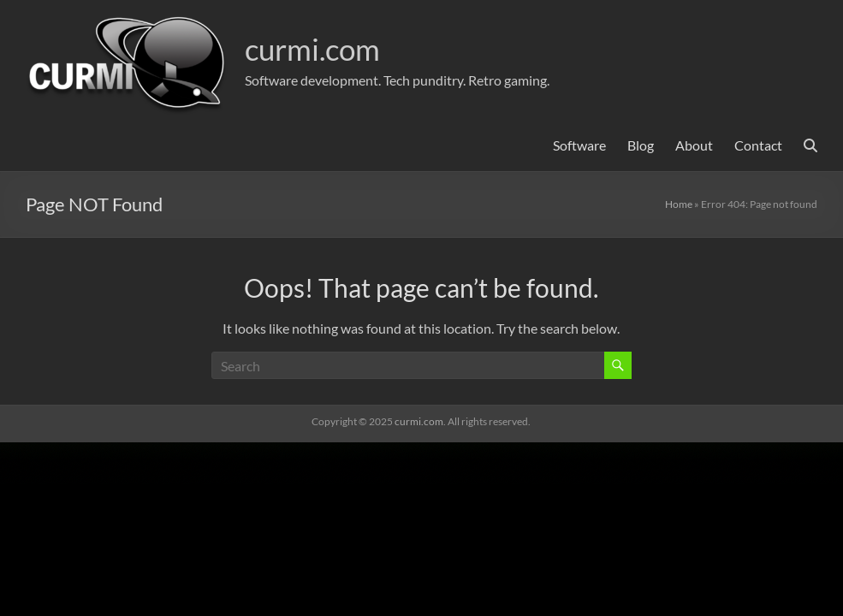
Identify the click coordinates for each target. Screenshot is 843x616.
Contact (758, 145)
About (694, 145)
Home (679, 204)
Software (579, 145)
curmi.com (316, 49)
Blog (641, 145)
